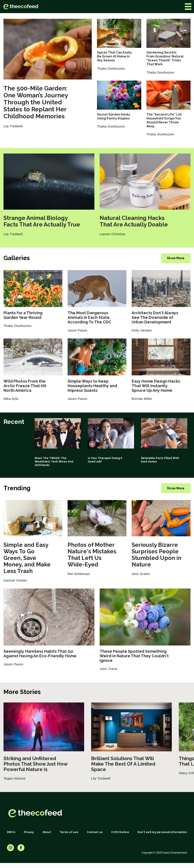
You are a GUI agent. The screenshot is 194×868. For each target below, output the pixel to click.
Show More (176, 258)
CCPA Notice (120, 832)
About (47, 832)
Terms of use (69, 832)
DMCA (11, 832)
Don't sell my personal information (162, 832)
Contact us (95, 832)
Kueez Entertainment (175, 853)
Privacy (29, 832)
